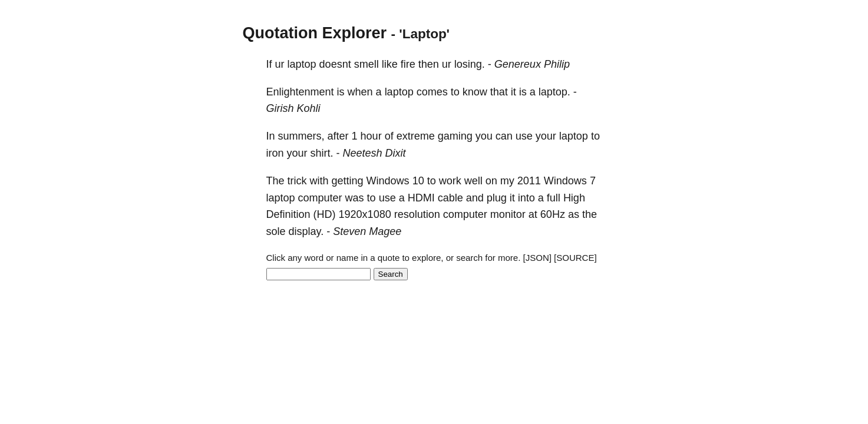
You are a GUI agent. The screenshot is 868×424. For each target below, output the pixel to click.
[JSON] (537, 258)
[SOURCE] (575, 258)
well (473, 181)
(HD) (325, 214)
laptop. (555, 92)
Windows (388, 181)
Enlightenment (300, 92)
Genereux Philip (532, 64)
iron (275, 153)
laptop (302, 64)
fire (408, 64)
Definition (288, 214)
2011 (529, 181)
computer (320, 198)
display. (306, 231)
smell (367, 64)
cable (450, 198)
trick (297, 181)
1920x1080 (365, 214)
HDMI (421, 198)
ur (280, 64)
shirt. (322, 153)
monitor (508, 214)
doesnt (335, 64)
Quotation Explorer (315, 33)
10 (418, 181)
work (450, 181)
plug (497, 198)
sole (276, 231)
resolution (417, 214)
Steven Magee (367, 231)
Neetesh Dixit (374, 153)
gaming (455, 136)
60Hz (553, 214)
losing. (470, 64)
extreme (416, 136)
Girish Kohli (293, 108)
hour (371, 136)
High (574, 198)
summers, (301, 136)
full (554, 198)
